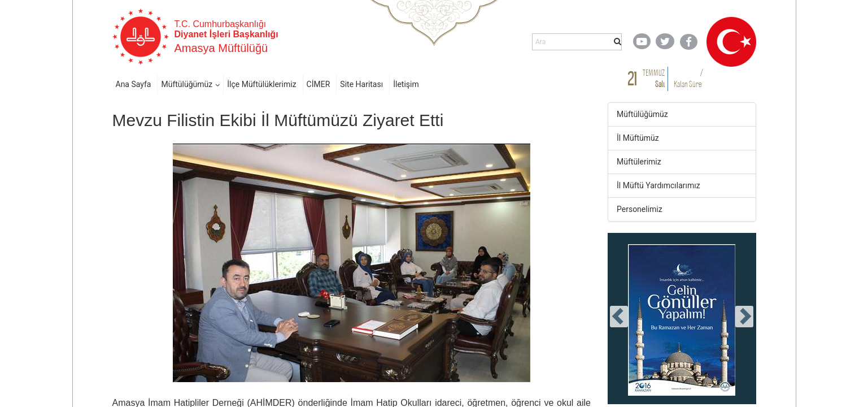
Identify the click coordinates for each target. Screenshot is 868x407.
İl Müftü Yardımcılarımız (658, 185)
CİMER (319, 84)
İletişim (406, 84)
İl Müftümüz (638, 138)
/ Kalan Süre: (688, 78)
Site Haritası (361, 84)
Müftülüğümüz (187, 84)
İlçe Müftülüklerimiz (261, 84)
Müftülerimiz (639, 162)
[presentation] (619, 317)
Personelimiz (640, 209)
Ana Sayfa (134, 84)
